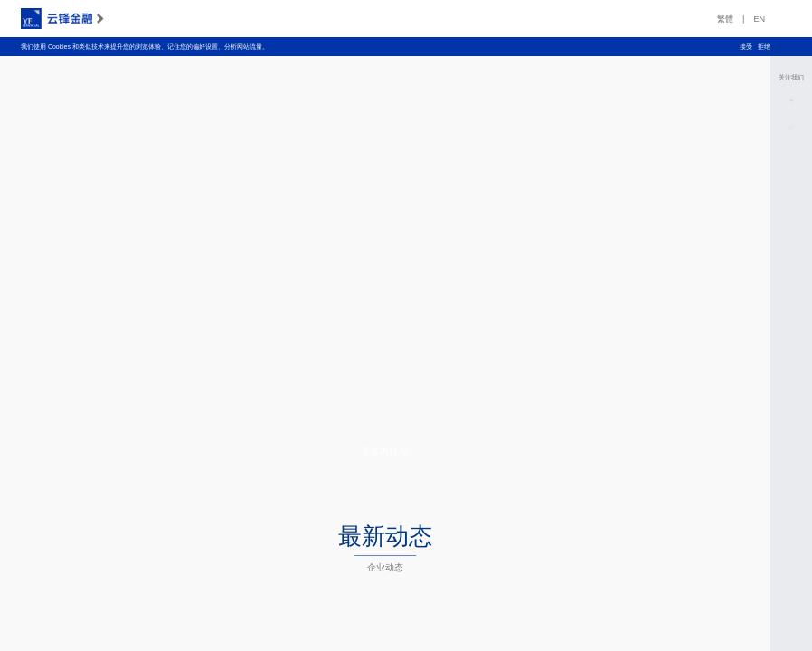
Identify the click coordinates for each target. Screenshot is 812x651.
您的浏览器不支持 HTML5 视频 (385, 258)
